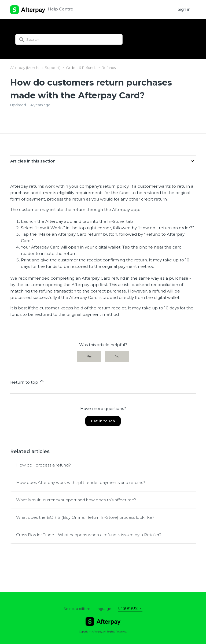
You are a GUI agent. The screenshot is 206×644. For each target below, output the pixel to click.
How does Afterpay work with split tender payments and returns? (81, 482)
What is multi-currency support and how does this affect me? (76, 500)
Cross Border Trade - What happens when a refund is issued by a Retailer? (89, 535)
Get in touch (103, 421)
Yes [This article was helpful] (89, 356)
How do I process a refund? (43, 465)
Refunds (109, 68)
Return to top (27, 382)
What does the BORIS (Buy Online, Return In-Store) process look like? (85, 517)
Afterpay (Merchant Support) (35, 68)
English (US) (130, 608)
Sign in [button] (184, 9)
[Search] (69, 39)
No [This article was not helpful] (117, 356)
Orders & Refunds (81, 68)
